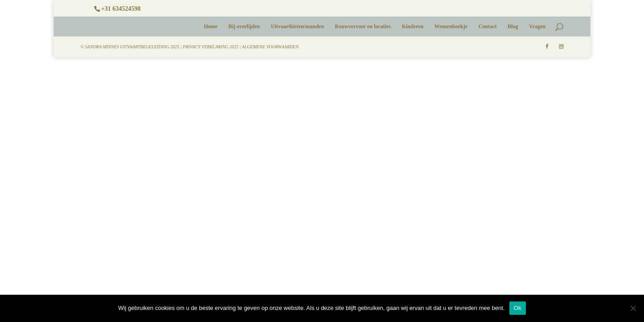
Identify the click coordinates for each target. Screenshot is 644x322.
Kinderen (412, 26)
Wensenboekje (451, 26)
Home (211, 26)
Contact (488, 26)
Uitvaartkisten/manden (298, 26)
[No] (633, 308)
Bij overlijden (244, 26)
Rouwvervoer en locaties (363, 26)
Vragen (537, 26)
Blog (513, 26)
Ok (518, 308)
